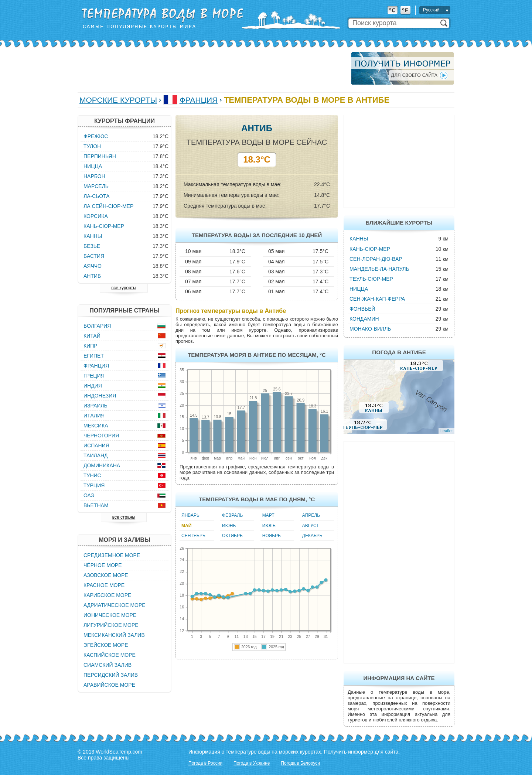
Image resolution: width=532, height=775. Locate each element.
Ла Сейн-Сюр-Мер (108, 206)
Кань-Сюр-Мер (370, 249)
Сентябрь (193, 536)
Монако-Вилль (370, 329)
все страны (124, 517)
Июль (269, 526)
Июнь (229, 526)
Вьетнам (96, 505)
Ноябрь (272, 536)
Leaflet (446, 431)
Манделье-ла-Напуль (379, 269)
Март (268, 515)
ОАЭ (89, 495)
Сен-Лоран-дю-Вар (376, 259)
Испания (96, 445)
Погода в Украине (252, 763)
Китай (92, 336)
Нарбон (94, 176)
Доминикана (102, 465)
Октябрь (232, 536)
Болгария (97, 326)
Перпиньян (100, 156)
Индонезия (100, 396)
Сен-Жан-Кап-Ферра (377, 299)
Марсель (96, 186)
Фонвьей (362, 309)
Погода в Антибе (399, 352)
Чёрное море (103, 565)
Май (186, 526)
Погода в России (205, 763)
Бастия (94, 256)
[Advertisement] (212, 68)
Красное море (104, 585)
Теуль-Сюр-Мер (371, 279)
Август (311, 526)
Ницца (359, 289)
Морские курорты (118, 100)
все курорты (124, 288)
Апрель (311, 515)
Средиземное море (112, 555)
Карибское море (107, 595)
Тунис (92, 475)
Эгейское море (106, 645)
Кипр (91, 346)
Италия (94, 416)
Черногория (101, 436)
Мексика (96, 426)
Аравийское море (109, 685)
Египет (94, 356)
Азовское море (106, 575)
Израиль (96, 406)
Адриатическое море (115, 605)
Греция (94, 376)
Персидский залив (111, 675)
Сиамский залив (108, 665)
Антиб (92, 276)
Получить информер (349, 752)
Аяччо (93, 266)
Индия (93, 386)
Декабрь (312, 536)
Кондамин (364, 319)
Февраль (232, 515)
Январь (190, 515)
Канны (359, 239)
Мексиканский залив (114, 635)
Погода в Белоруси (300, 763)
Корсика (96, 216)
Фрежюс (96, 136)
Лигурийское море (111, 625)
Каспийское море (110, 655)
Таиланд (96, 455)
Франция (199, 100)
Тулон (92, 146)
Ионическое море (110, 615)
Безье (92, 246)
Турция (94, 485)
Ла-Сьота (97, 196)
